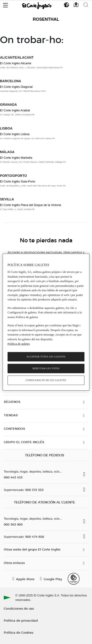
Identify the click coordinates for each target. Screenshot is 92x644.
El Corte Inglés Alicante (16, 63)
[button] (5, 4)
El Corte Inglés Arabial (15, 110)
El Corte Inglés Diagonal (16, 87)
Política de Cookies (19, 632)
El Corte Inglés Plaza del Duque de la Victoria (31, 205)
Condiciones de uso (19, 608)
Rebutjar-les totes (46, 368)
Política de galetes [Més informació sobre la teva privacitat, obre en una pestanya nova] (19, 344)
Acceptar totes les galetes (46, 357)
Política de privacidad (21, 620)
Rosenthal (46, 19)
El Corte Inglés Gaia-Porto (18, 181)
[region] (46, 322)
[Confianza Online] (74, 579)
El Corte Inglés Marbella (16, 158)
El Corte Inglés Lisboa (15, 134)
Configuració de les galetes (46, 380)
